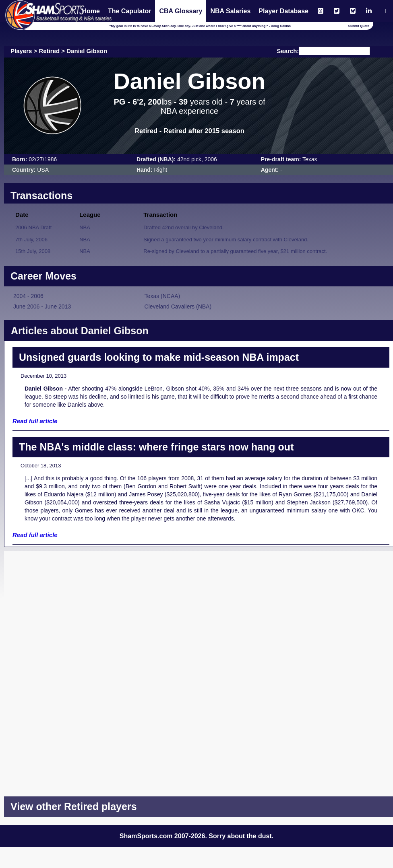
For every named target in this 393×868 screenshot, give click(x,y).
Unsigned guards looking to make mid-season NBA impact (159, 357)
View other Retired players (74, 806)
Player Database (283, 11)
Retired (50, 51)
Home (91, 11)
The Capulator (130, 11)
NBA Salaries (230, 11)
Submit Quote (359, 26)
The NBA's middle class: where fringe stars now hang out (156, 447)
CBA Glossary (181, 11)
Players (21, 51)
